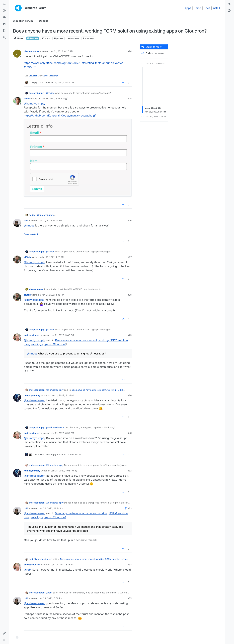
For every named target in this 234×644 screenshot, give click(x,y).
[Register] (230, 11)
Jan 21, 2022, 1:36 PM (53, 295)
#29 (130, 335)
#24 (130, 51)
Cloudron (33, 76)
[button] (4, 633)
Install (216, 8)
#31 (130, 433)
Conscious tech (31, 234)
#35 (130, 598)
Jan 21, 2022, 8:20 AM (61, 51)
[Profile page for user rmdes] (17, 101)
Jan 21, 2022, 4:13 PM (62, 395)
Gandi (45, 76)
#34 (130, 565)
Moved (19, 38)
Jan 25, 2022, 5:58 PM (51, 598)
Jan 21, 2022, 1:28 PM (53, 257)
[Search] (4, 37)
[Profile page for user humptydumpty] (17, 398)
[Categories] (4, 4)
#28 (130, 295)
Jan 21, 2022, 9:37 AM (50, 220)
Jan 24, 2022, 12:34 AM (51, 508)
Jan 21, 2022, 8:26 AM (53, 98)
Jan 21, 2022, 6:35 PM (62, 433)
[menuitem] (230, 4)
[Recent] (4, 11)
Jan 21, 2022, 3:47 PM (62, 335)
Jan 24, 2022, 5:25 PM (63, 565)
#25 (130, 98)
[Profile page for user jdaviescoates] (17, 54)
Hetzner (54, 76)
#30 (130, 395)
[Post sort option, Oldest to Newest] (154, 53)
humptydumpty (37, 93)
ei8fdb (27, 257)
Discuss (33, 38)
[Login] (230, 4)
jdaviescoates (31, 51)
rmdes (27, 98)
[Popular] (4, 24)
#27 (130, 257)
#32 (130, 471)
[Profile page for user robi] (17, 223)
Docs (207, 8)
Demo (197, 8)
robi (26, 220)
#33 (130, 508)
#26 (130, 220)
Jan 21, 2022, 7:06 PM (62, 471)
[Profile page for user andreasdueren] (17, 337)
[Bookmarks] (4, 31)
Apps (188, 8)
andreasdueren (32, 335)
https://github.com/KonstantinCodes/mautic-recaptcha (60, 115)
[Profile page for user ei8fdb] (17, 260)
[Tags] (4, 17)
